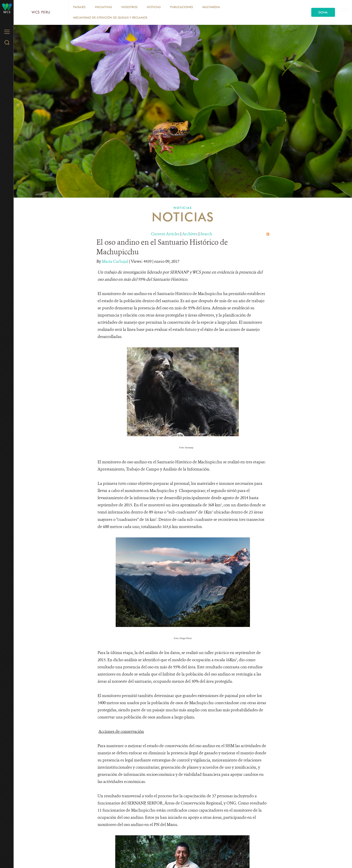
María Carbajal (115, 261)
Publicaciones (181, 7)
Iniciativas (103, 7)
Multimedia (211, 7)
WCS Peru (41, 12)
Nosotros (129, 7)
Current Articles (165, 234)
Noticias (154, 7)
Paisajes (79, 7)
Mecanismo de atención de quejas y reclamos (110, 17)
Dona (323, 12)
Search (206, 234)
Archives (190, 234)
